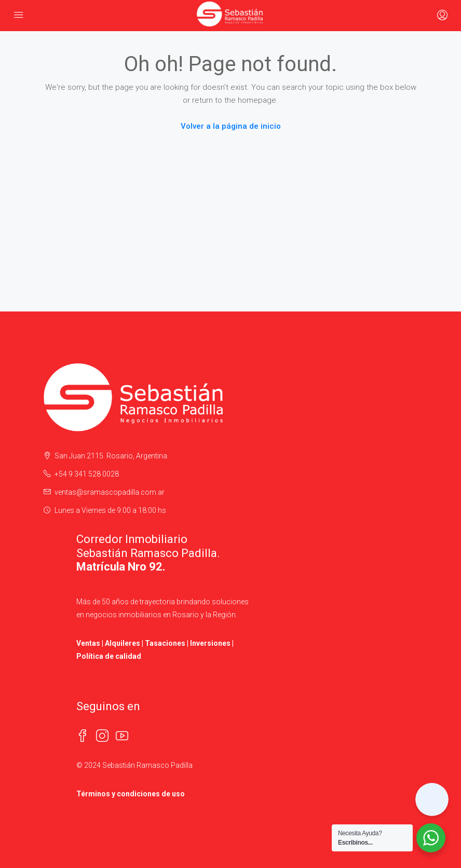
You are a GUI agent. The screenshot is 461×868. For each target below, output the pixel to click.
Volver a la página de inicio (231, 126)
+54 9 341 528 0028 (87, 474)
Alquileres (123, 643)
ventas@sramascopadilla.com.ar (110, 492)
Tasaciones (165, 643)
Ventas (88, 643)
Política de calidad (109, 656)
